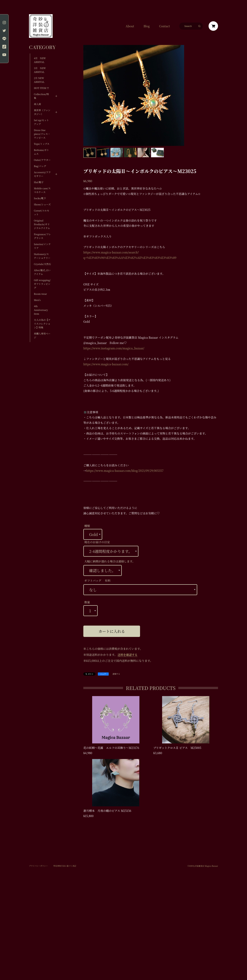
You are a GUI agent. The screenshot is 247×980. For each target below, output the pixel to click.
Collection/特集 (41, 96)
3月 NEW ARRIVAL (40, 70)
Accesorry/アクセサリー (42, 174)
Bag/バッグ (40, 166)
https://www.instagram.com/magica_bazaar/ (114, 348)
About (130, 26)
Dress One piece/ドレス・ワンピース (42, 134)
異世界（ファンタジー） (42, 112)
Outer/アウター (42, 160)
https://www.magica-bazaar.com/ (106, 364)
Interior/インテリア (42, 246)
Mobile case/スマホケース (42, 190)
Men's (37, 300)
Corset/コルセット (42, 212)
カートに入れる (112, 631)
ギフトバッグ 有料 (97, 580)
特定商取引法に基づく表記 (65, 866)
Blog (147, 26)
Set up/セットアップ (41, 122)
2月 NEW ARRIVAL (39, 80)
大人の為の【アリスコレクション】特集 (42, 324)
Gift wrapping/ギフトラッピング (42, 284)
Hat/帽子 (39, 182)
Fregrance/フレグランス (42, 236)
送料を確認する (128, 655)
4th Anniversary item (41, 310)
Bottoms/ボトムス (41, 152)
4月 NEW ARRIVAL (40, 60)
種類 (87, 526)
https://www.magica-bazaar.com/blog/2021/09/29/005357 (125, 471)
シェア (103, 674)
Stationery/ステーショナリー (42, 256)
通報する (116, 674)
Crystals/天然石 (42, 264)
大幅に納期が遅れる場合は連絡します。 (110, 561)
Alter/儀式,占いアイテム (42, 272)
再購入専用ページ (42, 335)
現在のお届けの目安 (97, 542)
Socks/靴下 (40, 198)
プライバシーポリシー (38, 866)
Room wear (40, 294)
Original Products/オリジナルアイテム (42, 224)
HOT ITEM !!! (41, 88)
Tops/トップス (42, 144)
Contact (164, 26)
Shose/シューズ (42, 204)
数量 (87, 602)
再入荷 (37, 104)
